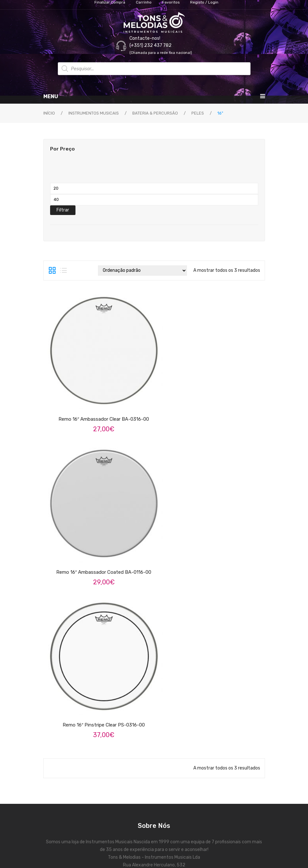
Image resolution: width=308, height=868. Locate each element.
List (63, 271)
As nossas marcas (154, 606)
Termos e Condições (154, 618)
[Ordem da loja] (142, 271)
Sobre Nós (154, 583)
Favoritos (154, 736)
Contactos (154, 713)
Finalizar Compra (154, 701)
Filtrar (63, 210)
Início (49, 113)
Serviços (154, 595)
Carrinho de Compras (154, 690)
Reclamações (154, 641)
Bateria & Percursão (155, 113)
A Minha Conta (154, 678)
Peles (198, 113)
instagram (162, 541)
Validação (154, 724)
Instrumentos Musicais (94, 113)
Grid (52, 271)
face (146, 541)
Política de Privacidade (154, 629)
